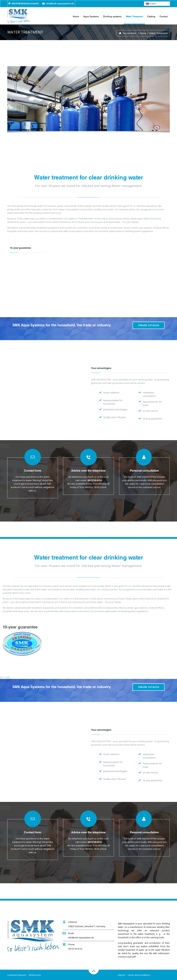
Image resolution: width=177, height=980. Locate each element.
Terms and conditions (139, 975)
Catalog (151, 17)
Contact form (33, 471)
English (151, 4)
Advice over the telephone (88, 471)
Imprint (122, 975)
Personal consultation (144, 471)
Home (76, 17)
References (35, 975)
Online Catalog (149, 325)
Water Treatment (134, 17)
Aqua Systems (91, 17)
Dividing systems (112, 17)
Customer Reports (17, 975)
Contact (164, 17)
